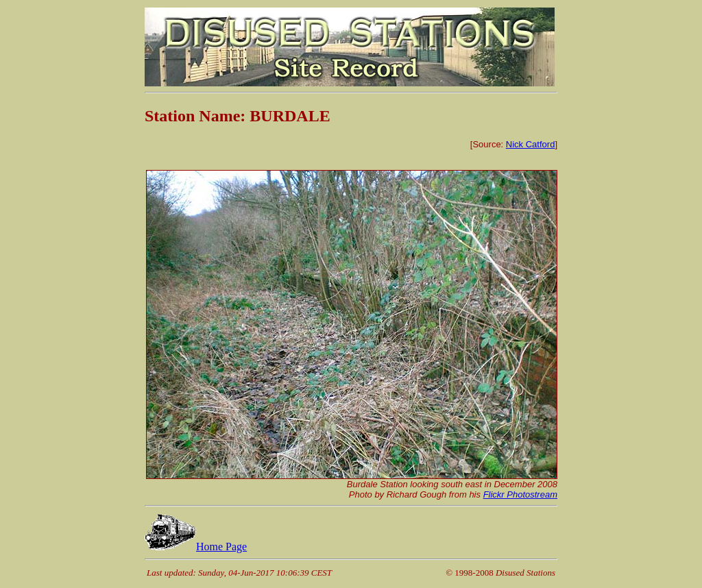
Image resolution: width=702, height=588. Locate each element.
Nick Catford (531, 144)
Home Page (196, 547)
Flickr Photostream (520, 494)
